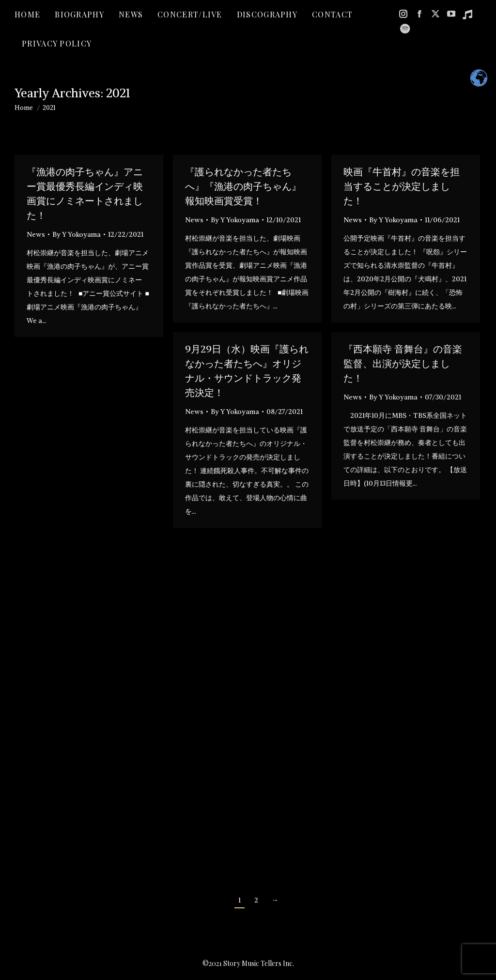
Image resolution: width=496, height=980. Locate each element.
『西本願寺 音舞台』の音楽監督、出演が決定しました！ (403, 363)
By (77, 234)
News (36, 234)
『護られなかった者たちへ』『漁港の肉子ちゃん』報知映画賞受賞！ (243, 186)
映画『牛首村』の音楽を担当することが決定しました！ (402, 186)
